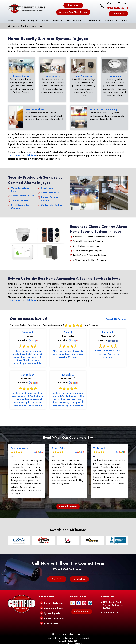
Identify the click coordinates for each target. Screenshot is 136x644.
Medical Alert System (52, 204)
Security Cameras (20, 199)
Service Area (27, 26)
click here (31, 154)
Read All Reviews (68, 505)
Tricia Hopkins (101, 447)
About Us (110, 20)
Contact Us (118, 13)
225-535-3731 (118, 8)
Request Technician (54, 602)
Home (11, 20)
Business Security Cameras (50, 198)
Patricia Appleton (20, 447)
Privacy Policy (67, 633)
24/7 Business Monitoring (103, 109)
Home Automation (83, 76)
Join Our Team (51, 622)
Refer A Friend (82, 610)
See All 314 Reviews (116, 318)
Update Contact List (54, 617)
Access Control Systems (23, 195)
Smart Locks (47, 187)
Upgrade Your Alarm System (73, 12)
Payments (73, 5)
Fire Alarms (73, 20)
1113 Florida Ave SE (113, 604)
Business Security (51, 20)
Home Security (27, 20)
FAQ (124, 20)
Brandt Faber (59, 447)
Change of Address (54, 607)
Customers (92, 20)
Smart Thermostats (50, 192)
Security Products (35, 109)
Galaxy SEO (73, 640)
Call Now (57, 578)
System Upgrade (52, 612)
